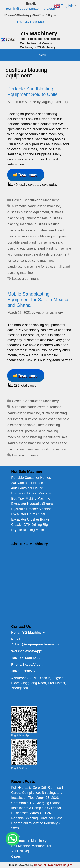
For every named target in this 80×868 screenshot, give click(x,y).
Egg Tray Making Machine (31, 499)
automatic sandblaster (28, 407)
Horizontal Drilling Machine (31, 493)
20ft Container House (27, 483)
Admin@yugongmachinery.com (31, 9)
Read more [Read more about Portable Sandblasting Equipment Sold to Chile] (28, 175)
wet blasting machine (50, 449)
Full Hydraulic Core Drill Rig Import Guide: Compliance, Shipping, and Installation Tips (37, 793)
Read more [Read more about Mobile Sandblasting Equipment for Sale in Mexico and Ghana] (28, 376)
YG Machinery (39, 33)
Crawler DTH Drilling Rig (30, 525)
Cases (17, 200)
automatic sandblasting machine (36, 206)
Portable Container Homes (31, 478)
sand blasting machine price (28, 443)
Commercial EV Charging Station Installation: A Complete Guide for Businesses (36, 808)
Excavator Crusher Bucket (31, 519)
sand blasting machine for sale (45, 437)
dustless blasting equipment (28, 212)
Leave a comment (25, 279)
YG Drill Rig (20, 851)
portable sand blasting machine (31, 242)
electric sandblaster (22, 425)
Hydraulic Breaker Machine (31, 509)
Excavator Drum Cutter (28, 514)
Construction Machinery (41, 200)
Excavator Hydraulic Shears (32, 504)
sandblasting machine (37, 261)
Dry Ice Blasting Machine (30, 530)
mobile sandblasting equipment (45, 236)
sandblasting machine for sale (30, 267)
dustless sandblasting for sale (47, 419)
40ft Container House (27, 488)
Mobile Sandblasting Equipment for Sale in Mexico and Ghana (38, 300)
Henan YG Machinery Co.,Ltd (53, 865)
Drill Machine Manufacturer (31, 846)
